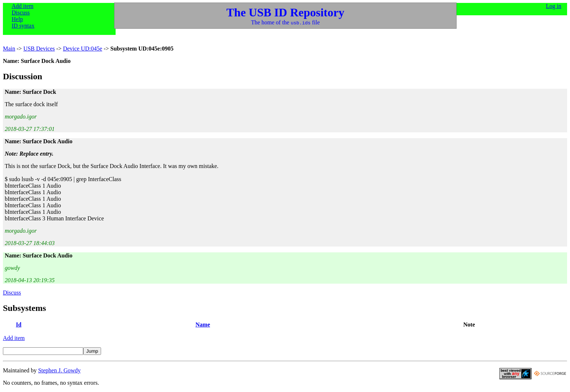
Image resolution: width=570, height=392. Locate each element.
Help (17, 19)
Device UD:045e (83, 49)
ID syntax (23, 26)
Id (19, 325)
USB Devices (39, 49)
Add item (23, 6)
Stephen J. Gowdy (59, 370)
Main (9, 49)
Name (203, 325)
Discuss (21, 13)
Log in (554, 6)
